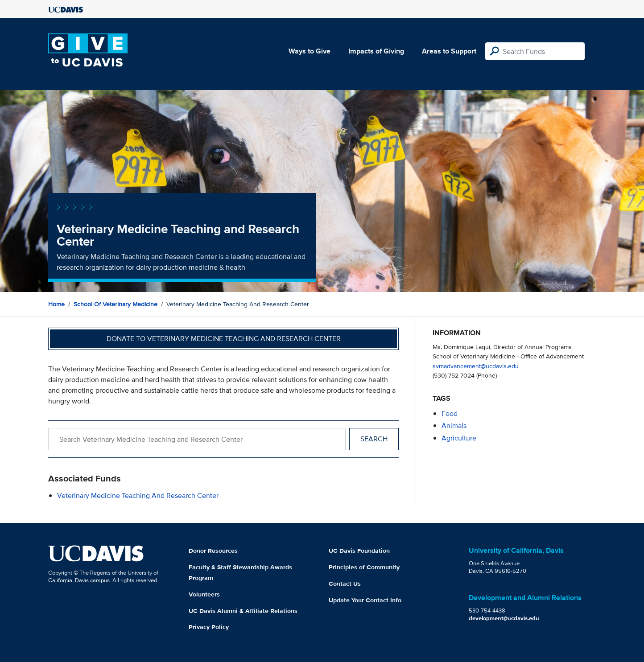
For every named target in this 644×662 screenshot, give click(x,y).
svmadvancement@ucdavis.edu (476, 366)
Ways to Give (310, 51)
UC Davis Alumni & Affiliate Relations (243, 611)
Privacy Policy (209, 627)
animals (454, 426)
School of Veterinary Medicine (116, 304)
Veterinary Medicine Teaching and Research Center (138, 495)
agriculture (459, 438)
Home (56, 304)
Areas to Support (449, 51)
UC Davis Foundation (359, 551)
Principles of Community (364, 567)
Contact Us (345, 584)
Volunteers (204, 594)
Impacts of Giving (376, 51)
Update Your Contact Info (365, 600)
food (450, 413)
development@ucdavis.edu (504, 618)
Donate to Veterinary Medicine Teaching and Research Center (224, 339)
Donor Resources (213, 551)
